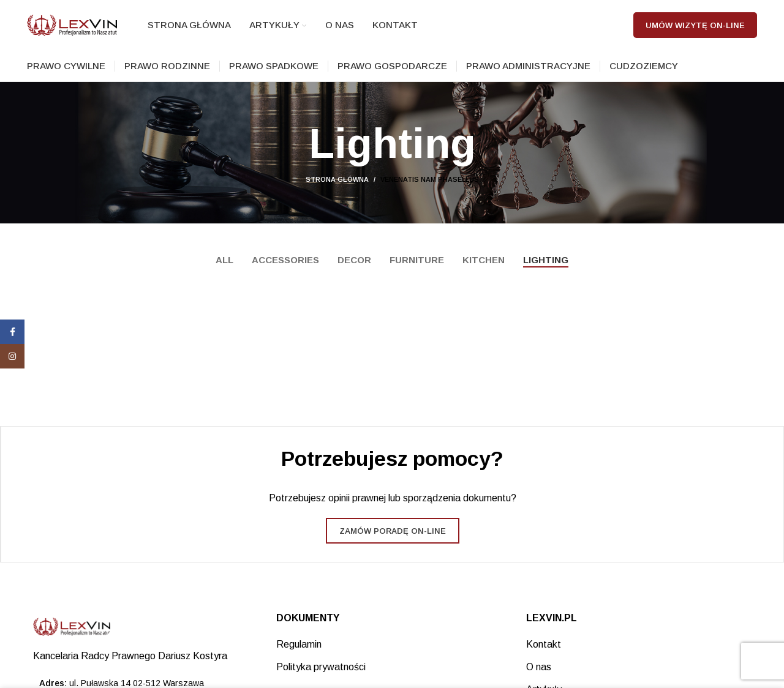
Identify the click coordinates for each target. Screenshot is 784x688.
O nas (539, 677)
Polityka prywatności (321, 677)
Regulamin (299, 655)
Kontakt (544, 655)
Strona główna (337, 190)
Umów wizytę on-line (695, 30)
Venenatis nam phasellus (430, 190)
